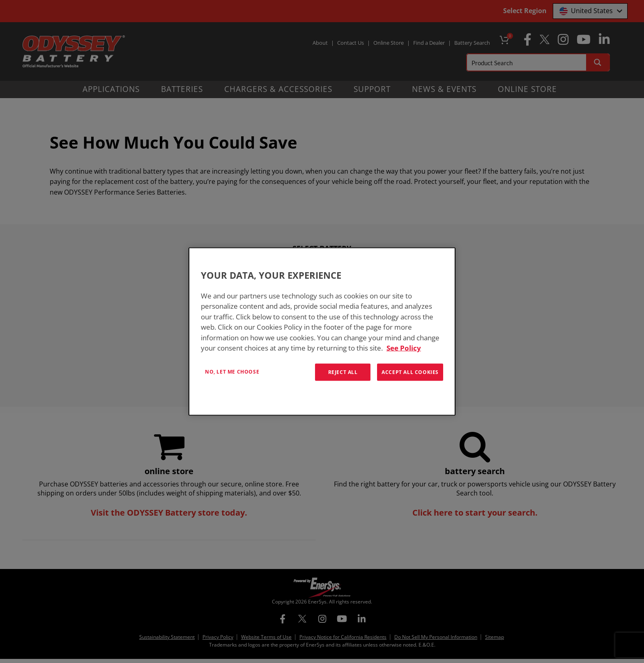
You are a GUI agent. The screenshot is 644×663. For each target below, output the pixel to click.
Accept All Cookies (410, 372)
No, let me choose (232, 371)
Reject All (343, 372)
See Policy (404, 348)
